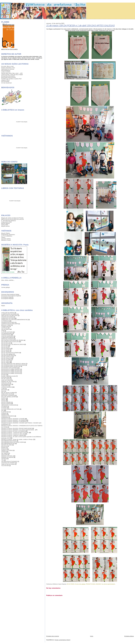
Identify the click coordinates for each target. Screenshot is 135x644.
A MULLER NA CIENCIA (8, 313)
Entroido (4, 375)
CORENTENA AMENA (7, 338)
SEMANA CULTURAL (7, 456)
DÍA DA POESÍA (71, 584)
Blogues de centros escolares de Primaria (12, 218)
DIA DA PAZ (4, 346)
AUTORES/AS (5, 321)
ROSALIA (4, 449)
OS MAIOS (4, 406)
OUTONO (4, 408)
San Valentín (5, 453)
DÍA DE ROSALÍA (6, 358)
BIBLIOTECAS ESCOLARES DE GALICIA (13, 219)
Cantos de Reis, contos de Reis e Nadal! (12, 75)
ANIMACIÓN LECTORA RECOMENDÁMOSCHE (14, 320)
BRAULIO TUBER (6, 325)
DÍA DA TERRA (5, 351)
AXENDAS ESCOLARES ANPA (10, 324)
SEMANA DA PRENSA (7, 457)
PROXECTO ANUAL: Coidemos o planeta (12, 435)
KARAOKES (5, 386)
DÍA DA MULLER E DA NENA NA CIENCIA (13, 344)
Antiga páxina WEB (6, 222)
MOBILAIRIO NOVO (7, 394)
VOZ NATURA (5, 466)
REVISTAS (4, 446)
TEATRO (4, 459)
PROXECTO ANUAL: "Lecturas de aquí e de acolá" (15, 433)
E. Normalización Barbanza (9, 221)
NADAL (3, 399)
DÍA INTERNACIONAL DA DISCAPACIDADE (13, 365)
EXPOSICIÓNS (5, 377)
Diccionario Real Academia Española (11, 296)
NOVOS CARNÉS (6, 402)
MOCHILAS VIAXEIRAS (8, 395)
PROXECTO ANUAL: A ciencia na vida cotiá (13, 434)
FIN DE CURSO (6, 379)
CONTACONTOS (6, 335)
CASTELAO (4, 328)
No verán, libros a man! (7, 66)
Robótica (4, 448)
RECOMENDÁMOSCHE (8, 444)
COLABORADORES (7, 333)
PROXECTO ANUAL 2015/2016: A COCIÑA (13, 419)
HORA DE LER (5, 383)
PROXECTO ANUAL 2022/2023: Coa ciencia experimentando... (101, 584)
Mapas (3, 306)
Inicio (92, 636)
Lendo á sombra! (6, 72)
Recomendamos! (6, 70)
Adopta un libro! (5, 80)
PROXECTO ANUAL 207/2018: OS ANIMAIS (13, 431)
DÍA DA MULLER (6, 343)
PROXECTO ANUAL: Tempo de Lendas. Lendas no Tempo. (17, 439)
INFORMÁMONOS (6, 384)
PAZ (2, 411)
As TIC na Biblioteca (7, 236)
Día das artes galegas (80, 584)
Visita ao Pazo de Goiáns (8, 464)
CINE (3, 331)
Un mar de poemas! (7, 83)
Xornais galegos (6, 287)
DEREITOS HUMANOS (8, 339)
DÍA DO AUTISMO (6, 360)
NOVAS (3, 401)
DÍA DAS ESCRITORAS (8, 355)
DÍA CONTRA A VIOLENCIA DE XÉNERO (12, 340)
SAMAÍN (4, 452)
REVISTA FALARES (7, 445)
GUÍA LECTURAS (6, 380)
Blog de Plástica (6, 233)
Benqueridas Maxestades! (8, 76)
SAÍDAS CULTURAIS (7, 450)
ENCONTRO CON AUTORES (9, 368)
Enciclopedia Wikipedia (7, 299)
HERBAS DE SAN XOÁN (8, 382)
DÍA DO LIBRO (5, 362)
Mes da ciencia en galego (8, 393)
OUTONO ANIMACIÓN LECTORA (10, 409)
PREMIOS (4, 415)
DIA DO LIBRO (5, 361)
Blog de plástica (6, 223)
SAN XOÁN (4, 455)
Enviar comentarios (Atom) (62, 640)
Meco (3, 391)
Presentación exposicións (8, 235)
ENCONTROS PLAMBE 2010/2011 (11, 369)
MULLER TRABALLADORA (9, 397)
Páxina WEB (5, 225)
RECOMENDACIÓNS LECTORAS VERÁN (13, 442)
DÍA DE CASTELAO (7, 357)
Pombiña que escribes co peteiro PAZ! (11, 79)
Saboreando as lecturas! (8, 69)
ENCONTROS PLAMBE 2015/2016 (11, 373)
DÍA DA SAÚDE (5, 350)
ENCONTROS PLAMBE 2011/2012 (11, 371)
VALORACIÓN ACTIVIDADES (9, 461)
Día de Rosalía (5, 82)
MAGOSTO (4, 390)
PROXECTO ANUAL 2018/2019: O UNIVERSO (14, 422)
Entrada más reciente (53, 636)
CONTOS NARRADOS (7, 336)
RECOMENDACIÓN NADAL (9, 441)
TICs (3, 460)
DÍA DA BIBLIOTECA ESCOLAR (10, 342)
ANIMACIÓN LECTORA (8, 318)
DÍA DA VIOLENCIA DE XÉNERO (10, 353)
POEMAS (4, 413)
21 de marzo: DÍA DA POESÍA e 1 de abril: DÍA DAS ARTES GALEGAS (80, 26)
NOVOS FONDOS (6, 404)
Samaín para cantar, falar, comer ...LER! (12, 73)
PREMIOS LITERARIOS (8, 416)
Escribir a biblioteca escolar (9, 376)
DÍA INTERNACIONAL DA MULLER (11, 366)
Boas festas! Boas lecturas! (9, 77)
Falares (3, 237)
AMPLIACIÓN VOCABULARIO (9, 316)
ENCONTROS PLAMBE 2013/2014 (11, 372)
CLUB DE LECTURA (7, 332)
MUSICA (4, 398)
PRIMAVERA (5, 417)
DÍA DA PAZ (4, 347)
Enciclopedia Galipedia (7, 297)
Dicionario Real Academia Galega (10, 294)
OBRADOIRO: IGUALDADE (9, 405)
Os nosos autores (6, 239)
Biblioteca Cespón (6, 240)
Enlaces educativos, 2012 (8, 68)
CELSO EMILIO (6, 329)
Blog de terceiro (5, 226)
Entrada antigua (129, 636)
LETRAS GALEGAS (7, 387)
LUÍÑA (3, 388)
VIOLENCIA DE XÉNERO (8, 463)
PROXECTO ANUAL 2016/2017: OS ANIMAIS (13, 420)
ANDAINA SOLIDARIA (7, 317)
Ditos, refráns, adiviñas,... (8, 280)
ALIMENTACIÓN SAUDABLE (9, 314)
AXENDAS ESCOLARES (8, 322)
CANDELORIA (5, 327)
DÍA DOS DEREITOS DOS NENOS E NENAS (13, 364)
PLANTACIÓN (5, 412)
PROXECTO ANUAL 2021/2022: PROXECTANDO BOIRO (17, 428)
